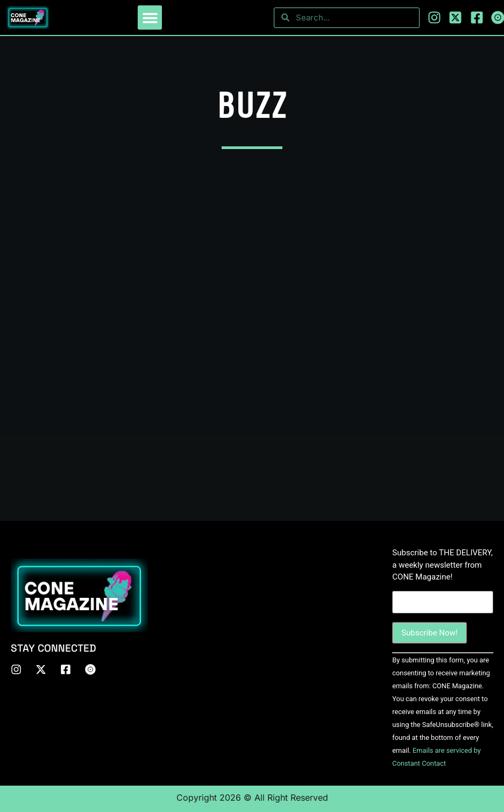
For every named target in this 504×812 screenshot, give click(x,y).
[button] (150, 17)
